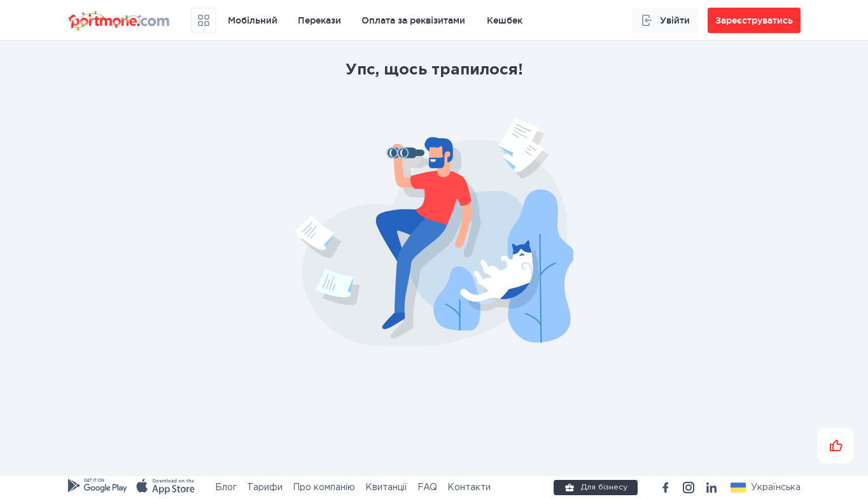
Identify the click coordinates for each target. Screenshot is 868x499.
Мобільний (253, 20)
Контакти (469, 488)
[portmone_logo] (120, 20)
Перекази (319, 20)
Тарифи (265, 488)
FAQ (427, 488)
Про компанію (324, 488)
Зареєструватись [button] (754, 20)
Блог (226, 488)
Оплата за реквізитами (413, 20)
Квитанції (386, 488)
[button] (766, 488)
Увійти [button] (665, 20)
